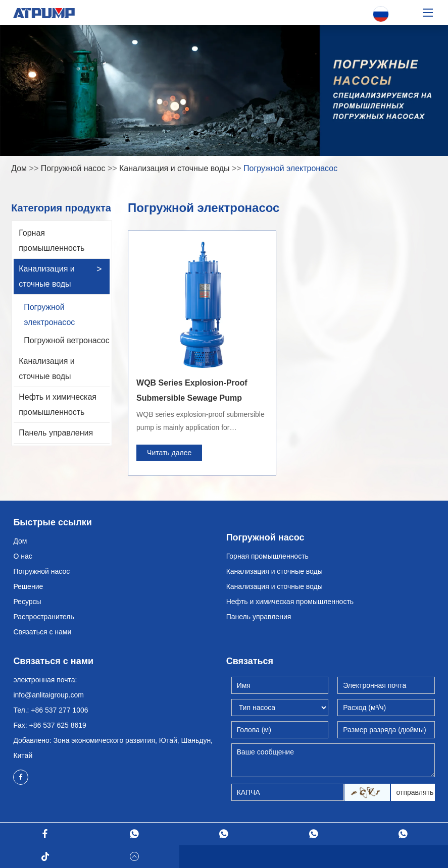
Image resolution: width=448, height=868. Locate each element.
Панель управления (56, 433)
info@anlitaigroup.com (48, 695)
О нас (22, 556)
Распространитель (43, 617)
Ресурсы (27, 602)
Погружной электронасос (290, 168)
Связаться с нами (42, 632)
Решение (28, 586)
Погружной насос (73, 168)
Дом (19, 168)
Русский (381, 14)
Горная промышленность (52, 240)
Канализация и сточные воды (174, 168)
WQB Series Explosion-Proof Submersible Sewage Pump (192, 390)
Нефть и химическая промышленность (58, 404)
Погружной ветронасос (67, 340)
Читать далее (169, 453)
